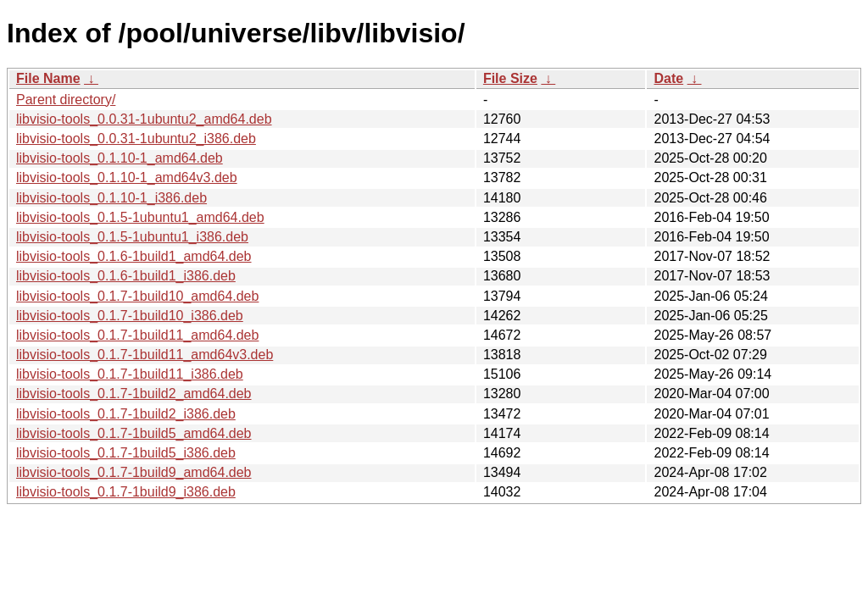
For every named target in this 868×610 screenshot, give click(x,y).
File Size (510, 78)
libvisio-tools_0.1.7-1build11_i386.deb (130, 374)
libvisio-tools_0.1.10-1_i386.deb (111, 198)
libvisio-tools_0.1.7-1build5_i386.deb (126, 453)
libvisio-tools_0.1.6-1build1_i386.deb (126, 276)
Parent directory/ (66, 100)
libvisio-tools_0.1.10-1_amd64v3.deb (127, 177)
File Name (48, 78)
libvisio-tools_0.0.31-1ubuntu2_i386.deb (136, 139)
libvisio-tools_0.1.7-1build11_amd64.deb (137, 335)
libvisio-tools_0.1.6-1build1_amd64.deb (134, 256)
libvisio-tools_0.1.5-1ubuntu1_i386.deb (132, 237)
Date (668, 78)
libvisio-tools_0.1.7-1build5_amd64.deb (134, 433)
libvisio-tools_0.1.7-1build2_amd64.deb (134, 394)
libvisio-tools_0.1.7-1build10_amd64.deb (137, 296)
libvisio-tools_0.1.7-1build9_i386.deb (126, 492)
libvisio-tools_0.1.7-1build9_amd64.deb (134, 472)
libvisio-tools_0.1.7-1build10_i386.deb (130, 316)
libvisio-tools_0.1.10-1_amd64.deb (120, 158)
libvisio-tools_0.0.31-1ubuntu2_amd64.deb (144, 119)
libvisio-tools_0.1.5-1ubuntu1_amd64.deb (140, 217)
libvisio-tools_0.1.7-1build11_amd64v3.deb (145, 355)
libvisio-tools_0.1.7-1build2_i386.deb (126, 414)
